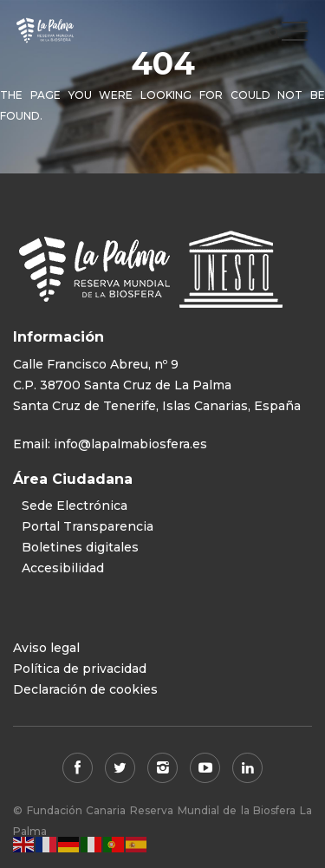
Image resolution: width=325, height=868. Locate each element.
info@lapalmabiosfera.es (130, 444)
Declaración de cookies (85, 689)
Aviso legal (46, 648)
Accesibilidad (63, 568)
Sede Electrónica (75, 506)
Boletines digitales (80, 547)
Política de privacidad (80, 669)
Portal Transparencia (88, 526)
